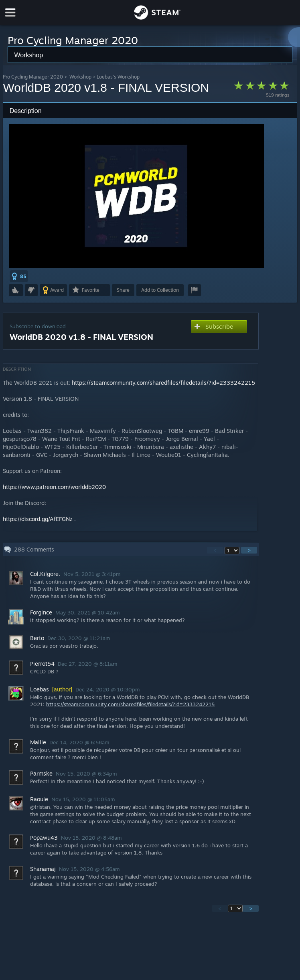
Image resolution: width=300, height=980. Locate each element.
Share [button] (123, 290)
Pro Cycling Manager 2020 (33, 77)
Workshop (80, 77)
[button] (19, 276)
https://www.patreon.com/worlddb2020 (54, 487)
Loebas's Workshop (118, 77)
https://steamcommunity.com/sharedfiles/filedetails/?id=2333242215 (163, 383)
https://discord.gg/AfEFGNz (38, 519)
